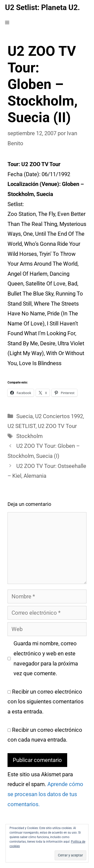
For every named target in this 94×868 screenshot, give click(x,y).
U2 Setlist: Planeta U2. (42, 7)
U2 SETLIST (22, 426)
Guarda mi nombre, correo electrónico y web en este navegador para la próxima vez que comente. (46, 658)
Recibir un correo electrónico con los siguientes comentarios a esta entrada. (45, 702)
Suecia (25, 416)
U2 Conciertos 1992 (59, 416)
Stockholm (29, 436)
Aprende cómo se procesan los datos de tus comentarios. (45, 794)
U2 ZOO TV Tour (57, 426)
